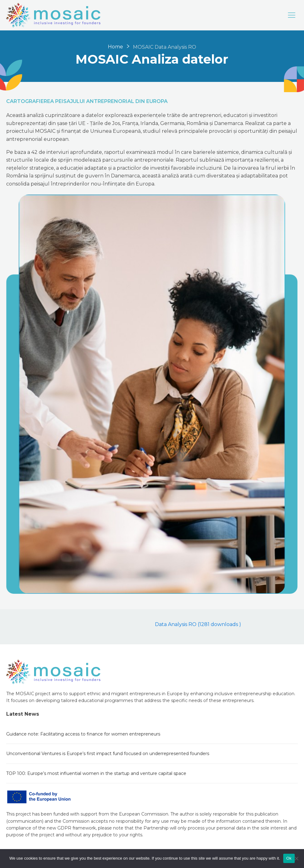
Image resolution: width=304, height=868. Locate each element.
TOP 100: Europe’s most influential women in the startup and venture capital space (96, 773)
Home (115, 47)
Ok (289, 858)
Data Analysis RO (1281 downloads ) (198, 624)
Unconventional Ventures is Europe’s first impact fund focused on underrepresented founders (108, 754)
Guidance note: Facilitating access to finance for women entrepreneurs (83, 734)
